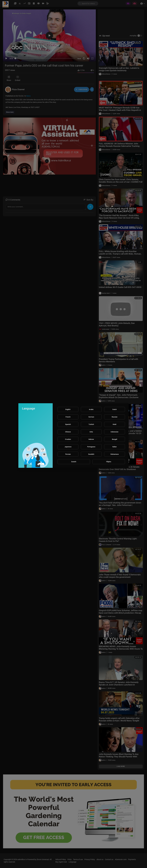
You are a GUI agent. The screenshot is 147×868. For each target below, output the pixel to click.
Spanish (68, 424)
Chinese (68, 432)
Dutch (115, 409)
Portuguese (91, 447)
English (68, 409)
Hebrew (91, 439)
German (91, 417)
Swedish (91, 454)
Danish (74, 462)
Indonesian (114, 432)
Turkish (91, 424)
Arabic (91, 409)
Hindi (114, 424)
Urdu (91, 432)
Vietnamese (115, 454)
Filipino (109, 462)
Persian (68, 454)
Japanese (68, 447)
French (68, 417)
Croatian (68, 439)
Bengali (115, 439)
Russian (115, 417)
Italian (114, 447)
